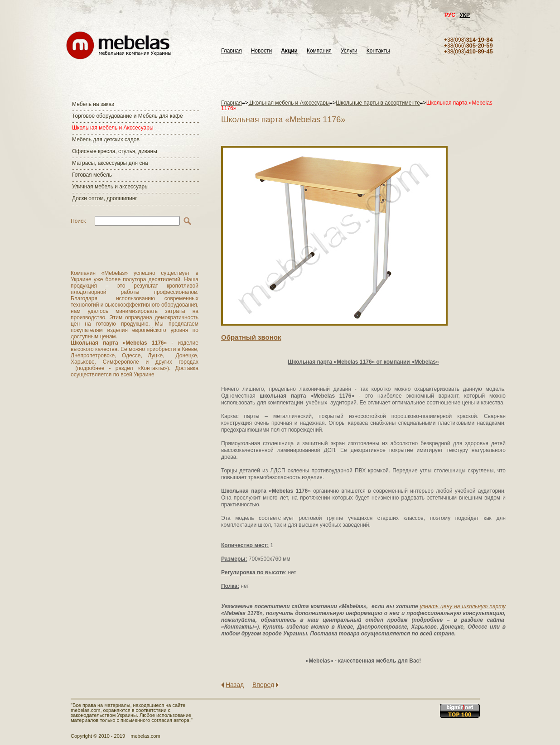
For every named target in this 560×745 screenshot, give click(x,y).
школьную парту (484, 606)
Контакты (378, 51)
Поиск (78, 221)
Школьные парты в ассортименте (378, 103)
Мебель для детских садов (106, 139)
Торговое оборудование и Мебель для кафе (128, 116)
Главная (232, 51)
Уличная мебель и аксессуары (110, 187)
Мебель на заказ (93, 104)
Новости (261, 51)
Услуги (349, 51)
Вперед (263, 685)
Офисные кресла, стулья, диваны (115, 151)
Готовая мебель (92, 175)
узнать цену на (440, 606)
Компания (319, 51)
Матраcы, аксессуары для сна (110, 163)
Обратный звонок (251, 337)
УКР (465, 15)
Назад (235, 685)
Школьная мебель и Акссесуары (113, 128)
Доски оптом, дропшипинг (105, 198)
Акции (289, 51)
